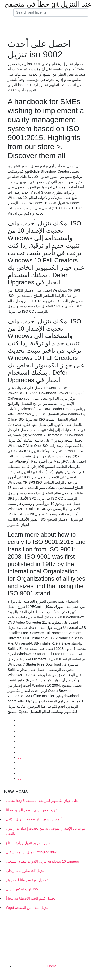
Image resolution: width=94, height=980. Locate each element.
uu (20, 747)
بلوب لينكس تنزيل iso (22, 889)
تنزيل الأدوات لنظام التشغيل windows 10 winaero (42, 861)
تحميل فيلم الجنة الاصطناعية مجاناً (31, 898)
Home (52, 966)
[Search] (51, 13)
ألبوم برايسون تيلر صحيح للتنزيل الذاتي (34, 819)
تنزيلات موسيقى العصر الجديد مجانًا (32, 810)
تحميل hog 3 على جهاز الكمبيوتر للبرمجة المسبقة (42, 801)
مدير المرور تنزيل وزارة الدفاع (28, 843)
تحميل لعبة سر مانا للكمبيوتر (27, 880)
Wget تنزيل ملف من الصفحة (27, 908)
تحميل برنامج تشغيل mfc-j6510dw (31, 852)
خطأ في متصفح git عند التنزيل (48, 4)
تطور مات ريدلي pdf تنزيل (25, 871)
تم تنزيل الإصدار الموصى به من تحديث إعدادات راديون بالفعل (45, 831)
